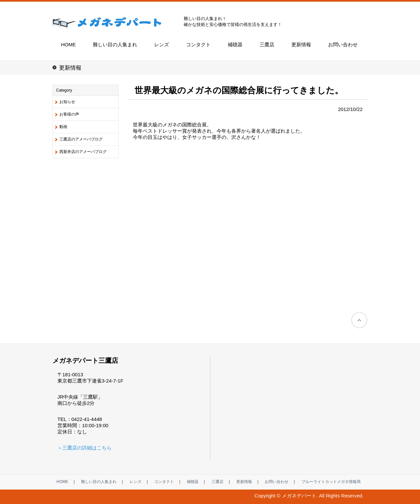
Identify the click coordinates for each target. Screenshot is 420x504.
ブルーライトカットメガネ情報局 (331, 482)
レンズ (162, 44)
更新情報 (301, 44)
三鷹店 (267, 44)
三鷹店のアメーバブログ (81, 139)
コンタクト (198, 44)
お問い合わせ (343, 44)
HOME (68, 44)
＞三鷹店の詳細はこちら (84, 448)
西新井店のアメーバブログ (83, 152)
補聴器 (235, 44)
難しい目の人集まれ (115, 44)
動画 (63, 127)
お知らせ (67, 102)
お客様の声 (69, 114)
